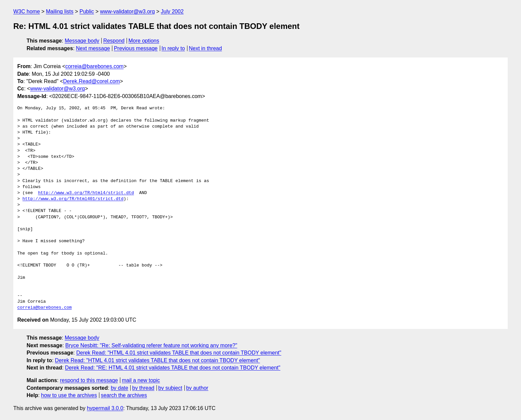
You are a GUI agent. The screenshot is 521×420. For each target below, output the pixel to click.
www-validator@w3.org (127, 11)
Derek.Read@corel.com (92, 81)
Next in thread (205, 48)
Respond (114, 41)
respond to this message (89, 380)
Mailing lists (60, 11)
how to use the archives (69, 395)
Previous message (136, 48)
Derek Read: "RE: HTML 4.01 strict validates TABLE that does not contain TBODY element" (173, 368)
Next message (93, 48)
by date (119, 388)
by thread (143, 388)
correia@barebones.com (94, 66)
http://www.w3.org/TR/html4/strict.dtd (86, 193)
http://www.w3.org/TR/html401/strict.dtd (73, 199)
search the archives (124, 395)
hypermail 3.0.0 (105, 408)
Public (87, 11)
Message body (82, 41)
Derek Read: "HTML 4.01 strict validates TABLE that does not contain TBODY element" (179, 353)
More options (144, 41)
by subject (170, 388)
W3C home (27, 11)
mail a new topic (141, 380)
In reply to (173, 48)
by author (197, 388)
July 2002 (172, 11)
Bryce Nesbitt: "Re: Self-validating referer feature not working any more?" (151, 345)
